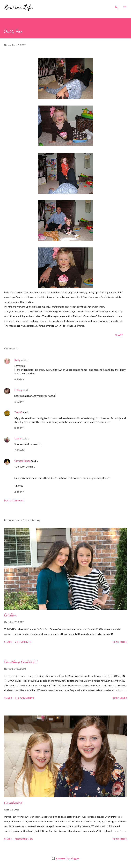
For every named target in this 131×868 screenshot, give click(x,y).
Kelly (17, 360)
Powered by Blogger (65, 858)
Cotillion (10, 615)
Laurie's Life (18, 7)
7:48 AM (20, 450)
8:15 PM (19, 428)
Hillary (18, 390)
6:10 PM (19, 379)
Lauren (18, 438)
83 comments (24, 839)
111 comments (24, 698)
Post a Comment (14, 500)
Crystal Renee (22, 461)
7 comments (23, 642)
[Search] (117, 6)
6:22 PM (19, 402)
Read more (120, 642)
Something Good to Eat (21, 662)
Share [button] (119, 335)
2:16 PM (19, 491)
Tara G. (19, 412)
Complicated (13, 803)
